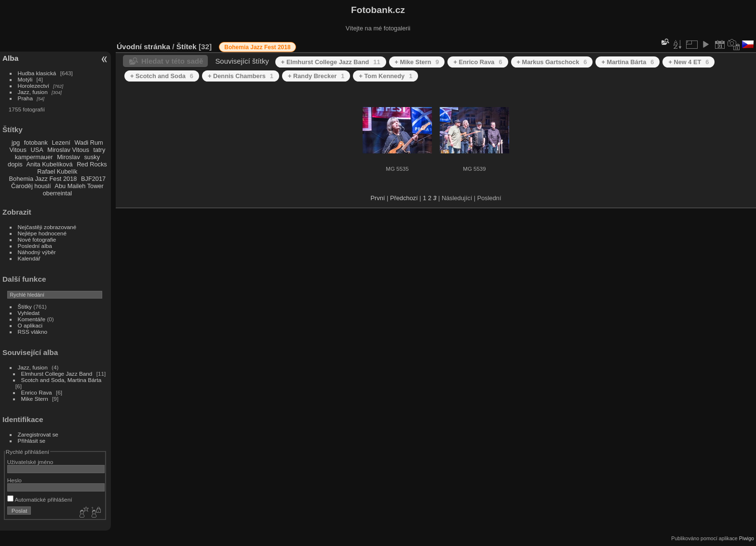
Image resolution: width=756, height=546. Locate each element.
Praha (25, 98)
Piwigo (747, 538)
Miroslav (68, 157)
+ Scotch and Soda (162, 76)
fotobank (36, 143)
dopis (15, 164)
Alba (10, 58)
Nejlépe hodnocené (42, 233)
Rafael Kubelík (57, 171)
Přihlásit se (32, 441)
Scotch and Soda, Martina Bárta (61, 380)
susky (92, 157)
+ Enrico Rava (478, 62)
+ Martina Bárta (628, 62)
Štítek (187, 47)
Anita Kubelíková (50, 164)
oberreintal (57, 193)
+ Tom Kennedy (385, 76)
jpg (16, 143)
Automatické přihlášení (40, 499)
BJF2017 (93, 179)
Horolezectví (34, 86)
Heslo (14, 480)
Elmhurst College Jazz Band (57, 374)
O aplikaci (30, 325)
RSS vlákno (33, 332)
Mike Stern (35, 399)
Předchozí (404, 198)
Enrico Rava (37, 392)
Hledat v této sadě (172, 61)
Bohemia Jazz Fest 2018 (43, 179)
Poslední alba (35, 246)
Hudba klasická (37, 73)
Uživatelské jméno (30, 462)
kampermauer (34, 157)
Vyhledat (29, 313)
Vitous (18, 150)
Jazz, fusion (33, 92)
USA (37, 150)
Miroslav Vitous (68, 150)
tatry (99, 150)
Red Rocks (92, 164)
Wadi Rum (88, 143)
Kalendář (29, 258)
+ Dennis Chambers (241, 76)
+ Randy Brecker (316, 76)
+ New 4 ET (688, 62)
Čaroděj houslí (31, 186)
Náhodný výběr (37, 252)
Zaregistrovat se (38, 434)
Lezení (61, 143)
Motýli (25, 79)
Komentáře (32, 319)
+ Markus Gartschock (552, 62)
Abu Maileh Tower (79, 186)
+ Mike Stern (417, 62)
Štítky (25, 307)
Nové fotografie (37, 239)
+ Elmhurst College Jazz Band (331, 62)
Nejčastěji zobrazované (47, 227)
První (378, 198)
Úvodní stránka (143, 47)
